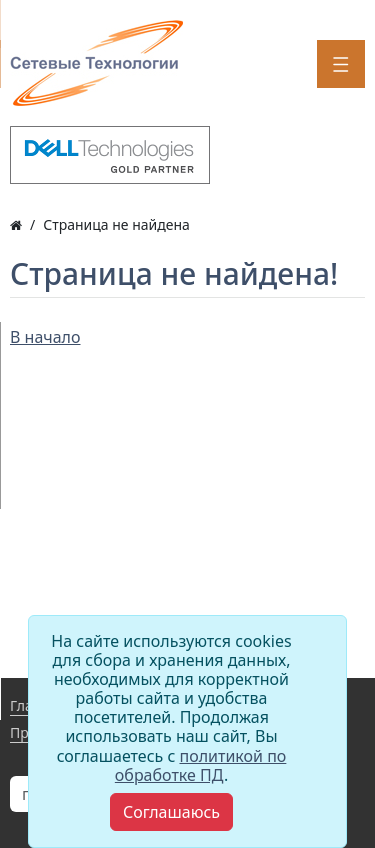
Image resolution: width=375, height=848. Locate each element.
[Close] (171, 812)
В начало (45, 337)
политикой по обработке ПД (201, 765)
